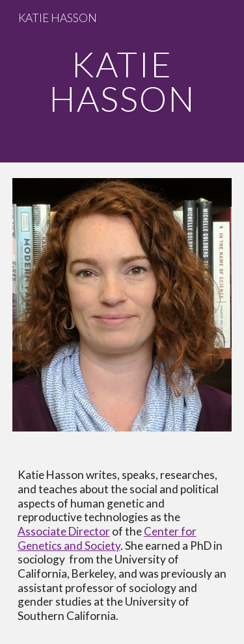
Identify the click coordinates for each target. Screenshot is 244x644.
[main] (122, 82)
